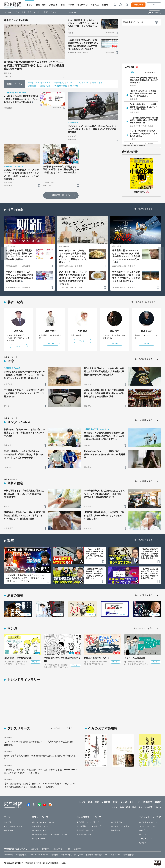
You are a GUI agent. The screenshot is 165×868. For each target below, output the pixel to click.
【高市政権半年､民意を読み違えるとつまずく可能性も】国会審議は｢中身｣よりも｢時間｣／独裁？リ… (95, 573)
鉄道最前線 (9, 830)
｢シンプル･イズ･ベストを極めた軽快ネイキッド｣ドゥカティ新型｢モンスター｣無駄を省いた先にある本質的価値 (92, 129)
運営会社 (35, 849)
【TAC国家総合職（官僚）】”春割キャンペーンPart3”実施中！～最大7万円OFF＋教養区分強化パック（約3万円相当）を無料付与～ (40, 785)
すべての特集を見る (143, 209)
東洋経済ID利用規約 (94, 855)
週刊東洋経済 (130, 152)
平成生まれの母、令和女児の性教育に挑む (62, 659)
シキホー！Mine (39, 839)
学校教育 (8, 822)
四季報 (94, 5)
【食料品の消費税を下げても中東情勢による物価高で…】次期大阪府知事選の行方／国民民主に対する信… (149, 554)
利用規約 (143, 843)
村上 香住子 (146, 331)
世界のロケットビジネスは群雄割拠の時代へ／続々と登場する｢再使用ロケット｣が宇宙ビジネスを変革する (126, 276)
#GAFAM (74, 86)
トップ (30, 5)
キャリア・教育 (41, 12)
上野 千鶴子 (50, 331)
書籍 (104, 5)
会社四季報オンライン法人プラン (91, 826)
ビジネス (9, 12)
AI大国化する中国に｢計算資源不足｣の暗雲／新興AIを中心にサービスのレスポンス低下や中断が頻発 (21, 99)
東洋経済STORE (39, 830)
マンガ (71, 5)
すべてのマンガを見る (143, 628)
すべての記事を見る (143, 359)
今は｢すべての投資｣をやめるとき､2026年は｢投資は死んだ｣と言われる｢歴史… (144, 133)
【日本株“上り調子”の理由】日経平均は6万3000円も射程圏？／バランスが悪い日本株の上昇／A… (95, 554)
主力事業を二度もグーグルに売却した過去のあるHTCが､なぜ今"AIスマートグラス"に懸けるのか (24, 393)
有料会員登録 (138, 5)
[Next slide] (161, 253)
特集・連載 (41, 5)
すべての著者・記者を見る (143, 302)
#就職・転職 (45, 86)
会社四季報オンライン (41, 826)
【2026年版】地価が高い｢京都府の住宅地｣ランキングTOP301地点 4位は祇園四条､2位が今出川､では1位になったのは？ (83, 44)
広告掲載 (77, 849)
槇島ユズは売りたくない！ (97, 658)
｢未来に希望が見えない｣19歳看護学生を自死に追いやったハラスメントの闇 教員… (144, 107)
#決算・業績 (97, 83)
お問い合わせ (128, 855)
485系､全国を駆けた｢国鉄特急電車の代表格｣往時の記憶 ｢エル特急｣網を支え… (144, 80)
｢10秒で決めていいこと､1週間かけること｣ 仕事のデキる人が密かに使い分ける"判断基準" (105, 454)
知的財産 (54, 855)
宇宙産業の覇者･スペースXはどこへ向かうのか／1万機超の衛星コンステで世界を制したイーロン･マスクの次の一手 (126, 256)
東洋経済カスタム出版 (120, 826)
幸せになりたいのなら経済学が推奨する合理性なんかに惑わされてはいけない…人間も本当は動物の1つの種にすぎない (104, 436)
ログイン (154, 5)
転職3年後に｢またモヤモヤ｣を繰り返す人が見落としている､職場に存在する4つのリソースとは (25, 433)
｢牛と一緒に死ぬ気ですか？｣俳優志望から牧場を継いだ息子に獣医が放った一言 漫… (144, 120)
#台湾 (31, 83)
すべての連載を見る (143, 595)
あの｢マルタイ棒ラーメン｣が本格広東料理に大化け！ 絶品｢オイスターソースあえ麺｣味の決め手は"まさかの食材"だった (73, 278)
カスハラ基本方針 (112, 855)
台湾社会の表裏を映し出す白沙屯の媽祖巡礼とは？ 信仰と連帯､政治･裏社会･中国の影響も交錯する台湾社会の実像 (105, 393)
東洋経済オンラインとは (133, 22)
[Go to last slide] (4, 253)
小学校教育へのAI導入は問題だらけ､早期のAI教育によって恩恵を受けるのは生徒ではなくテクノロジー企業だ (61, 170)
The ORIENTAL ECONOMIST (44, 822)
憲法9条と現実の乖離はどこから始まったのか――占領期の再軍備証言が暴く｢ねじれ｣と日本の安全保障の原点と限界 (34, 65)
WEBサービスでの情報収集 (15, 855)
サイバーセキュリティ (13, 826)
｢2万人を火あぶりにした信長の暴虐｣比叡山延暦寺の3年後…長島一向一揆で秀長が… (143, 93)
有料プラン (144, 830)
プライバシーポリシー (39, 855)
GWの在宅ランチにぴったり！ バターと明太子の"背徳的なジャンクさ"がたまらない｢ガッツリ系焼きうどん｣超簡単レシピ (73, 256)
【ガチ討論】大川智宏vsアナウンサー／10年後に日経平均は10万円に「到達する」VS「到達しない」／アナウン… (25, 578)
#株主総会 (32, 86)
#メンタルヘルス (43, 83)
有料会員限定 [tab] (150, 72)
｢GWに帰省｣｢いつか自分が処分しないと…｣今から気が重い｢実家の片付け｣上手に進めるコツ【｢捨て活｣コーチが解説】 (25, 454)
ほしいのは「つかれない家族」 (19, 658)
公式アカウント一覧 (62, 849)
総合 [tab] (133, 72)
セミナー (81, 5)
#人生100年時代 (60, 86)
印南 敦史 (83, 331)
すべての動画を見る (143, 540)
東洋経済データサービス (87, 830)
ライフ (54, 12)
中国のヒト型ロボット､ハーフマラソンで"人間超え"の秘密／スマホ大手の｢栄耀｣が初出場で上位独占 (20, 276)
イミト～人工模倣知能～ (136, 658)
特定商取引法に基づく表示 (72, 855)
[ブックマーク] (64, 76)
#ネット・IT (84, 83)
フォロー (19, 346)
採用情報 (46, 849)
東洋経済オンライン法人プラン (90, 822)
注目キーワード (14, 84)
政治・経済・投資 (24, 12)
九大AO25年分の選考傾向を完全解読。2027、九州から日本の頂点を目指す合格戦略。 (40, 743)
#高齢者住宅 (59, 83)
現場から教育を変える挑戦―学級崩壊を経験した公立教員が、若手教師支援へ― (40, 757)
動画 (63, 5)
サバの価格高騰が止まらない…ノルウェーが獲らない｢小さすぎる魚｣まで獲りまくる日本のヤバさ (83, 25)
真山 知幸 (115, 331)
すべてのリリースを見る (62, 728)
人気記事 (53, 5)
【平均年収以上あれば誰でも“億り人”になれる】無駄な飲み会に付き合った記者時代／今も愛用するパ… (149, 573)
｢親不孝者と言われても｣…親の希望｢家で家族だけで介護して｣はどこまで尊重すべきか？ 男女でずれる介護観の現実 (24, 515)
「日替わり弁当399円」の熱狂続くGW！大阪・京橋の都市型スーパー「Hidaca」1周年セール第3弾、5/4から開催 (40, 771)
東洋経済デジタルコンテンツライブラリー (50, 834)
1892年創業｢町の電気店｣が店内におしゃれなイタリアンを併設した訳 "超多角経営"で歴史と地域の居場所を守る (104, 494)
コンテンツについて (147, 826)
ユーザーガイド (146, 839)
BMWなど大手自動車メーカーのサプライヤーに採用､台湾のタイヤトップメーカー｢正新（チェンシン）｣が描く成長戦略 (22, 174)
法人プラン (144, 834)
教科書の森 (116, 830)
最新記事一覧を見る (61, 195)
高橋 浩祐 (19, 331)
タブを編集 (156, 12)
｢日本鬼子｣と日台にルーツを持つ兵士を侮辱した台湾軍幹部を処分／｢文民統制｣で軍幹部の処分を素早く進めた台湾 (104, 371)
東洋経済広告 (117, 822)
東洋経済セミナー (84, 834)
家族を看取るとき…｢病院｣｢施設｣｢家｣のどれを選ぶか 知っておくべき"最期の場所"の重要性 (24, 494)
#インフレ (71, 83)
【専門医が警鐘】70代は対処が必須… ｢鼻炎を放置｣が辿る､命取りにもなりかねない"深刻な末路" (104, 515)
